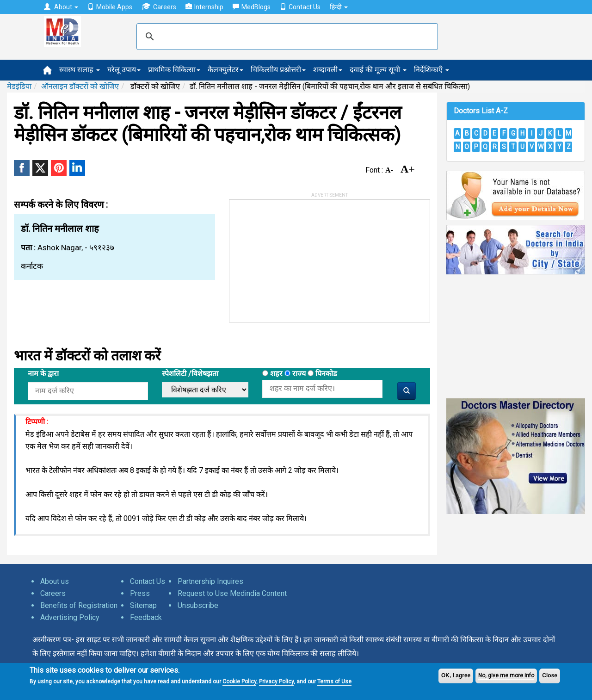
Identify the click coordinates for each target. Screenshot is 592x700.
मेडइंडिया (19, 86)
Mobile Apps (110, 7)
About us (55, 581)
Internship (204, 7)
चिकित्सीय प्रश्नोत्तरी (278, 70)
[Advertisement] (299, 258)
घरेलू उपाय (124, 70)
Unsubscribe (198, 605)
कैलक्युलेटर (225, 70)
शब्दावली (328, 70)
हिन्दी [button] (339, 7)
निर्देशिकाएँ (432, 70)
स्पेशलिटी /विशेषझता (190, 374)
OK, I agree (456, 675)
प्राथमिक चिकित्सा (174, 70)
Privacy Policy (276, 681)
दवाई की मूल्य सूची (378, 70)
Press (140, 593)
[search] (286, 37)
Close (550, 675)
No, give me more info (506, 675)
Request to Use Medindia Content (232, 593)
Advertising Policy (70, 617)
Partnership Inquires (210, 581)
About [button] (61, 7)
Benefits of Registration (79, 605)
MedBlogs (252, 7)
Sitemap (143, 605)
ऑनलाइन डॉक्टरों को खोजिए (80, 86)
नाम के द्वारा (43, 374)
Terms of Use (334, 681)
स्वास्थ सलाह (80, 70)
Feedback (146, 617)
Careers (159, 7)
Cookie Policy (239, 681)
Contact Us (300, 7)
